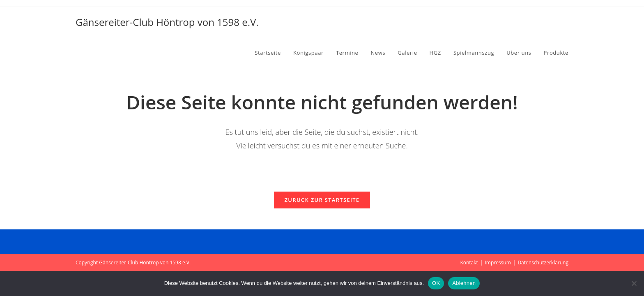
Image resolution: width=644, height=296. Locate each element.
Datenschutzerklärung (543, 262)
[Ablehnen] (634, 283)
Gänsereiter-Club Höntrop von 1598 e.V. (167, 22)
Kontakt (469, 262)
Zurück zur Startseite (322, 200)
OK (436, 283)
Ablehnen (464, 283)
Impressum (498, 262)
